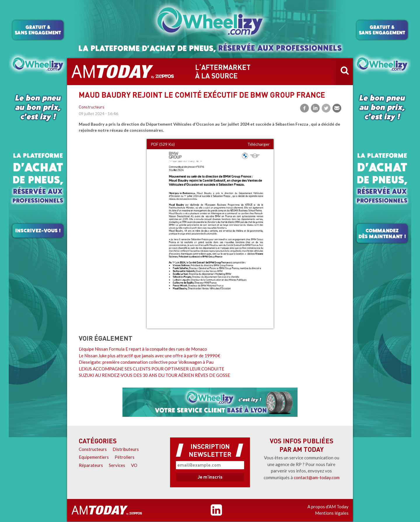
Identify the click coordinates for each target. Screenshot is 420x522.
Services (117, 465)
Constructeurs (92, 107)
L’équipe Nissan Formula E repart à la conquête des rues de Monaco (143, 349)
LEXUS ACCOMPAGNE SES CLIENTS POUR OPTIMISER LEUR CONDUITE (152, 369)
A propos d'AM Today (328, 507)
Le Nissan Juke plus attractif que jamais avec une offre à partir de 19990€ (149, 356)
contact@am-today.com (317, 477)
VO (134, 465)
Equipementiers (94, 457)
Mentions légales (332, 513)
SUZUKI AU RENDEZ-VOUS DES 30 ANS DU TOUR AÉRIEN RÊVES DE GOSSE (154, 375)
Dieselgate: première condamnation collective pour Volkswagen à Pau (146, 362)
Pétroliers (125, 457)
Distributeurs (126, 449)
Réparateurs (91, 465)
